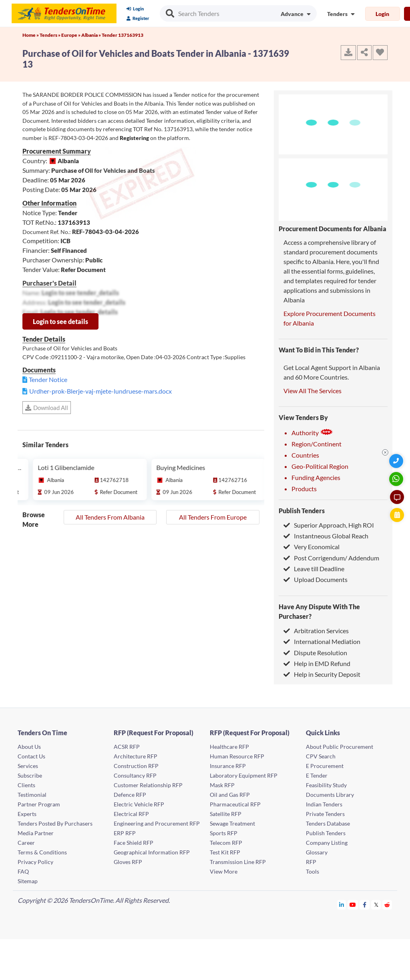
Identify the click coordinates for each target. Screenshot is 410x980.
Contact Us (31, 756)
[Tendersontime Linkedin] (342, 905)
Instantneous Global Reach (326, 536)
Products (304, 489)
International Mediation (322, 641)
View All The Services (313, 391)
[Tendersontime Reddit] (387, 905)
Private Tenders (325, 814)
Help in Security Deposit (322, 674)
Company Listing (327, 843)
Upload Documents (316, 579)
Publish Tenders (302, 511)
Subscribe (30, 775)
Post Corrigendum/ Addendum (331, 558)
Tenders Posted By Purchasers (55, 823)
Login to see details (60, 321)
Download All (47, 408)
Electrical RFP (131, 814)
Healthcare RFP (229, 747)
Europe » (71, 35)
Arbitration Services (316, 631)
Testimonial (32, 795)
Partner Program (39, 804)
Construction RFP (136, 766)
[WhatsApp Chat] (397, 479)
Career (26, 843)
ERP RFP (125, 833)
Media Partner (36, 833)
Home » (31, 35)
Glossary (317, 852)
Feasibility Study (326, 785)
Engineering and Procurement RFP (157, 823)
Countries (305, 455)
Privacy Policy (35, 862)
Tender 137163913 (123, 35)
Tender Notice (48, 379)
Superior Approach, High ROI (329, 525)
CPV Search (321, 756)
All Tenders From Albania (110, 517)
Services (28, 766)
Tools (313, 871)
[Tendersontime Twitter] (376, 905)
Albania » (91, 35)
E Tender (317, 775)
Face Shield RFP (134, 843)
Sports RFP (224, 833)
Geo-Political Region (320, 466)
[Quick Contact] (397, 461)
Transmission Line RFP (238, 862)
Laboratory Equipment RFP (244, 775)
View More (224, 871)
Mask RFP (222, 785)
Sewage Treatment (232, 823)
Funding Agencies (316, 477)
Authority (312, 433)
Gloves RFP (128, 862)
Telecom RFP (226, 843)
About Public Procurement (340, 747)
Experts (27, 814)
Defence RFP (130, 795)
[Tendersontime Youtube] (353, 905)
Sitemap (28, 881)
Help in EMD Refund (317, 663)
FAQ (23, 871)
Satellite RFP (226, 814)
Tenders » (50, 35)
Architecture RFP (136, 756)
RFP (311, 862)
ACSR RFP (127, 747)
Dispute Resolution (315, 653)
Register (138, 18)
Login (135, 9)
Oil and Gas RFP (230, 795)
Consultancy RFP (135, 775)
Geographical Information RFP (152, 852)
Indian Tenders (324, 804)
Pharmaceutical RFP (235, 804)
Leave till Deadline (314, 569)
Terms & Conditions (42, 852)
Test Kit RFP (225, 852)
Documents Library (330, 795)
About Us (29, 747)
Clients (26, 785)
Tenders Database (328, 823)
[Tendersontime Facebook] (365, 905)
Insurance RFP (228, 766)
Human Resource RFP (237, 756)
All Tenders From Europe (213, 517)
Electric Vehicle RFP (139, 804)
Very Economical (312, 547)
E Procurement (325, 766)
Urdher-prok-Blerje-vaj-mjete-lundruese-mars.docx (100, 391)
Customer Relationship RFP (148, 785)
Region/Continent (317, 444)
